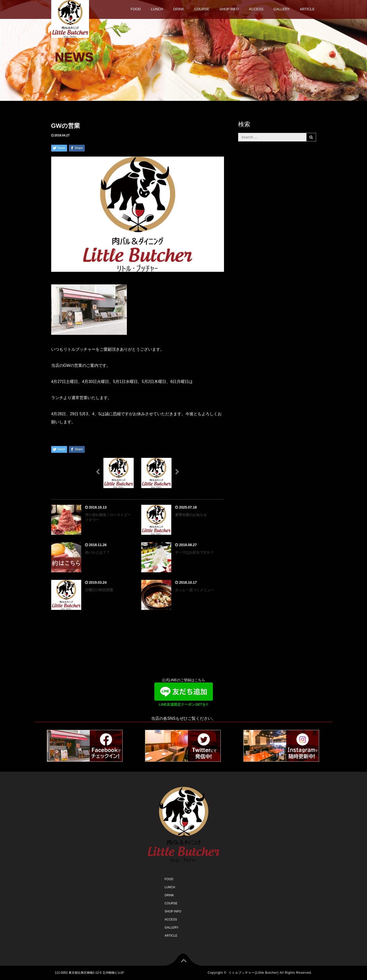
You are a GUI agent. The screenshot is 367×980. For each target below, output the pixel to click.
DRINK (179, 9)
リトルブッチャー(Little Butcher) (253, 973)
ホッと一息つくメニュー (194, 590)
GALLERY (281, 9)
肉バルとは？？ (97, 552)
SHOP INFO (229, 9)
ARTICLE (307, 9)
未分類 (79, 135)
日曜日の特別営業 (99, 590)
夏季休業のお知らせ (191, 515)
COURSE (202, 9)
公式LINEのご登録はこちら (184, 693)
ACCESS (256, 9)
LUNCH (157, 9)
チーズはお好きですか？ (194, 552)
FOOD (136, 9)
